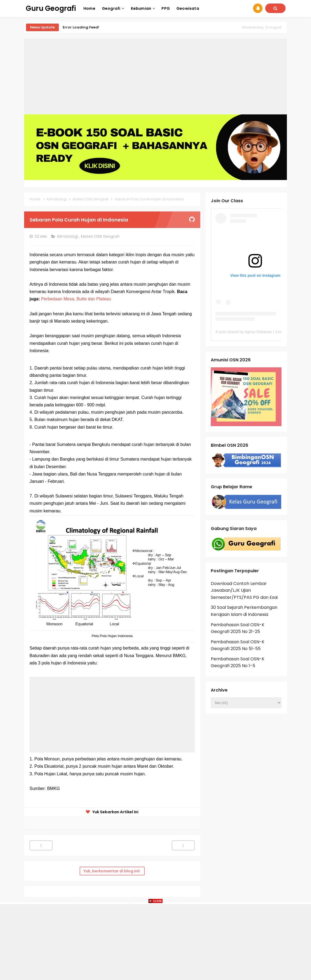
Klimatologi (68, 236)
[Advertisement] (155, 76)
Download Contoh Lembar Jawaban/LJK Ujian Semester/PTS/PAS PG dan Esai (244, 590)
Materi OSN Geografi (101, 236)
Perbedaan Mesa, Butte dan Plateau (76, 299)
